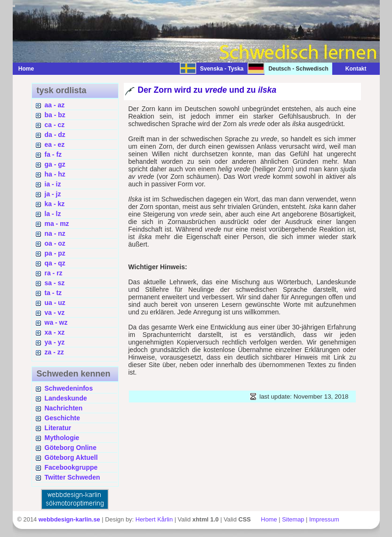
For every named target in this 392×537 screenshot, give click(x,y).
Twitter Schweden (72, 477)
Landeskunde (66, 398)
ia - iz (53, 184)
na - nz (55, 233)
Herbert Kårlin (154, 519)
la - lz (53, 214)
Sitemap (293, 519)
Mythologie (62, 438)
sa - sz (55, 283)
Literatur (58, 428)
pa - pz (55, 253)
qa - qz (55, 263)
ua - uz (55, 303)
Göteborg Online (71, 448)
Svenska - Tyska (222, 69)
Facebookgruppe (71, 467)
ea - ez (55, 144)
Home (26, 69)
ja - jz (53, 194)
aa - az (55, 105)
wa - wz (56, 322)
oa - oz (55, 243)
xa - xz (55, 332)
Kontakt (351, 69)
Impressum (324, 519)
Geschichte (62, 418)
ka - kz (55, 204)
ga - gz (55, 164)
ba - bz (55, 115)
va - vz (55, 313)
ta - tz (53, 293)
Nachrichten (64, 408)
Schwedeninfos (69, 388)
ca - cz (55, 125)
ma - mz (57, 224)
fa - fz (53, 154)
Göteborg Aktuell (71, 457)
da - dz (55, 135)
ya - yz (55, 342)
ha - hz (55, 174)
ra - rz (54, 273)
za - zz (54, 352)
